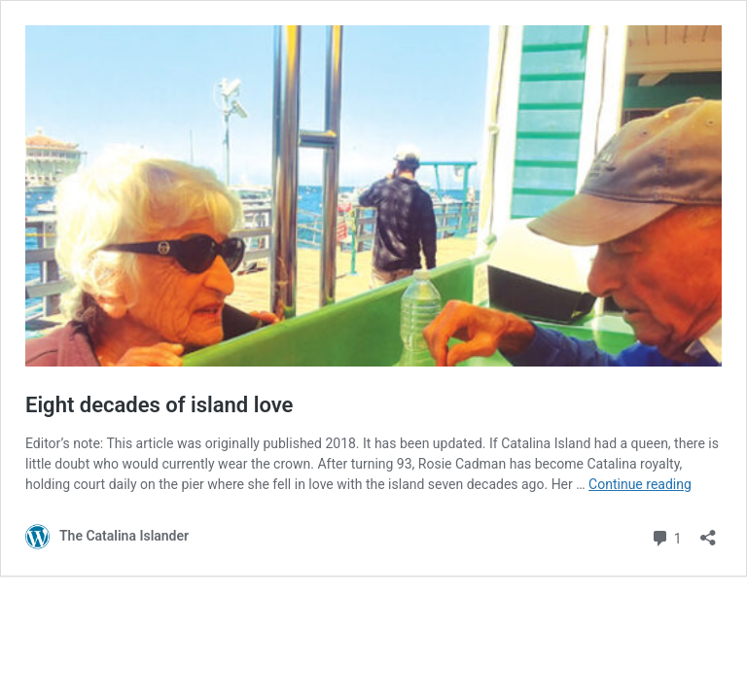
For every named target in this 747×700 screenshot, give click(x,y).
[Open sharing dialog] (708, 531)
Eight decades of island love (159, 405)
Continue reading (640, 484)
